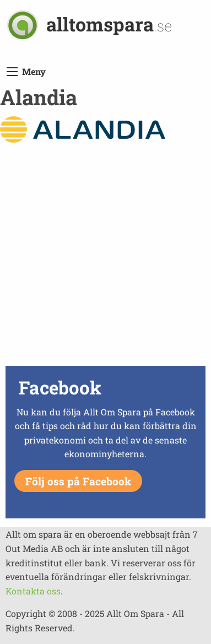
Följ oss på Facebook (78, 481)
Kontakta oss (33, 591)
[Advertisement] (105, 257)
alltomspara (109, 24)
